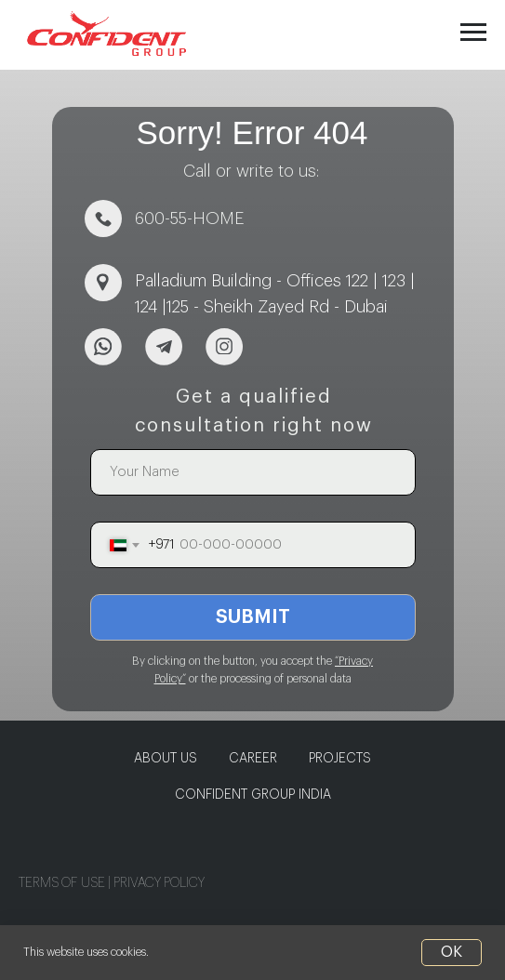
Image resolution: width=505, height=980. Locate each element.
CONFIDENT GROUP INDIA (253, 795)
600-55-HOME (190, 219)
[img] (103, 347)
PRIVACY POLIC (156, 883)
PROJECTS (340, 759)
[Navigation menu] (473, 33)
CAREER (253, 759)
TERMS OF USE (63, 883)
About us (166, 759)
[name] (253, 472)
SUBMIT (253, 617)
